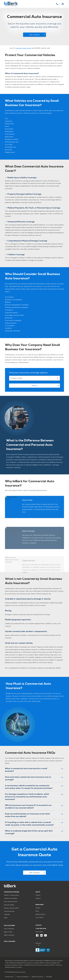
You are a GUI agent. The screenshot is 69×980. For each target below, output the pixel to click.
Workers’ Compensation (11, 895)
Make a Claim (8, 932)
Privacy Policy (9, 977)
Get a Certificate (9, 929)
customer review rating (23, 48)
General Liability (9, 905)
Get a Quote (39, 932)
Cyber (6, 918)
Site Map (49, 977)
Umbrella (7, 914)
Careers (38, 895)
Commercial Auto (9, 911)
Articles (38, 908)
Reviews (38, 943)
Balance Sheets (40, 914)
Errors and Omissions (11, 902)
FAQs (37, 911)
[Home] (11, 4)
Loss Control (39, 917)
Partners (38, 898)
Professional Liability (11, 898)
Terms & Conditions (23, 977)
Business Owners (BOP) (11, 908)
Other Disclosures (37, 977)
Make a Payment (9, 935)
